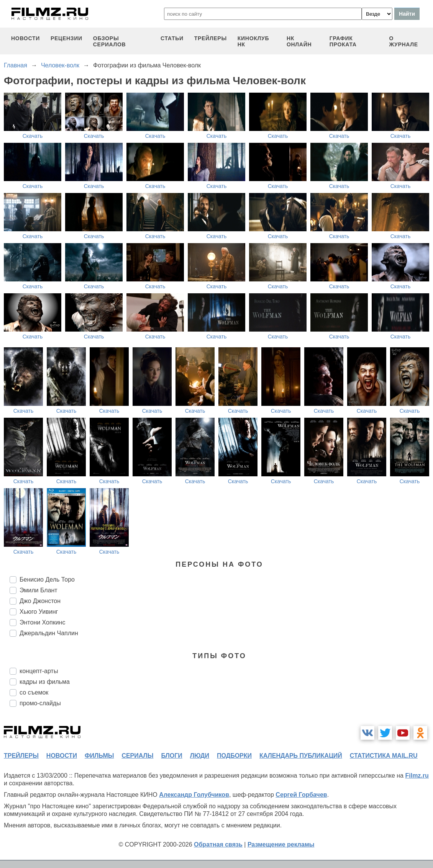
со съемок (34, 692)
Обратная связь (218, 844)
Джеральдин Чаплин (49, 633)
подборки (234, 756)
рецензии (66, 38)
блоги (171, 756)
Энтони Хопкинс (42, 622)
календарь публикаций (301, 756)
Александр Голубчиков (194, 795)
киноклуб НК (253, 41)
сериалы (137, 756)
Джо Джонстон (40, 601)
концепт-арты (39, 671)
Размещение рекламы (281, 844)
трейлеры (211, 38)
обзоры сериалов (110, 41)
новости (25, 38)
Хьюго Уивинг (39, 612)
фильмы (99, 756)
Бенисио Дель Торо (47, 579)
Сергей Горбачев (301, 795)
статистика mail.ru (384, 756)
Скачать (33, 136)
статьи (172, 38)
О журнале (403, 41)
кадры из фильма (45, 682)
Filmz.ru (417, 776)
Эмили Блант (39, 590)
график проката (343, 41)
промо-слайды (40, 703)
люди (200, 756)
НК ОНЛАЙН (299, 41)
